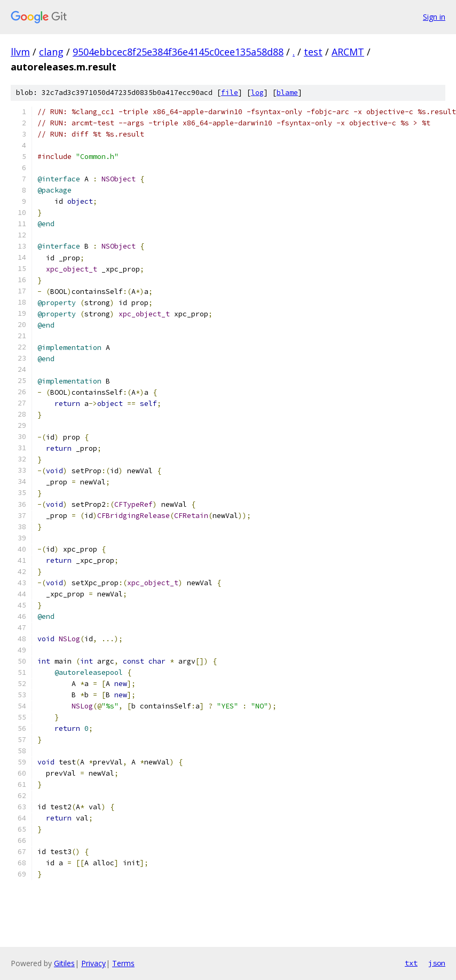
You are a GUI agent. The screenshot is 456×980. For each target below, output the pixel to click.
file (230, 93)
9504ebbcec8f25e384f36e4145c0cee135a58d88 (178, 52)
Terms (123, 963)
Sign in (434, 17)
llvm (20, 52)
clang (51, 52)
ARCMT (348, 52)
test (313, 52)
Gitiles (64, 963)
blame (287, 93)
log (257, 93)
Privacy (93, 963)
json (437, 963)
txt (411, 963)
